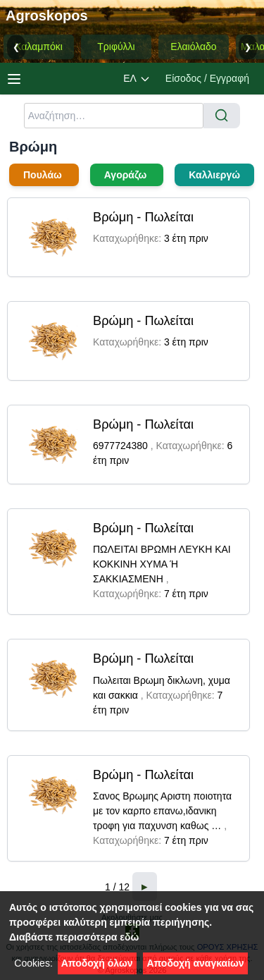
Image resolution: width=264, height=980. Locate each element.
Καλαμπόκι (39, 47)
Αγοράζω (127, 175)
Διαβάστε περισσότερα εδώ (74, 937)
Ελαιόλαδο (193, 47)
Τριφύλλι (116, 47)
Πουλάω (44, 175)
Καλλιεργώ (214, 175)
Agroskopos (47, 16)
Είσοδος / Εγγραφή (207, 78)
